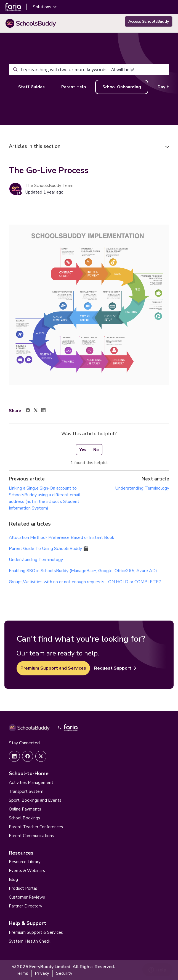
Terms (22, 973)
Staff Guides (31, 87)
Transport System (26, 791)
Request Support (115, 668)
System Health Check (30, 941)
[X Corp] (36, 411)
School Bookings (24, 818)
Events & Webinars (27, 871)
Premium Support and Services (53, 668)
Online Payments (25, 809)
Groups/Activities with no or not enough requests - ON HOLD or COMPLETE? (85, 582)
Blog (13, 879)
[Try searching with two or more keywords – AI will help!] (89, 70)
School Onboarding (122, 87)
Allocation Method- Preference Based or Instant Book (62, 537)
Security (64, 973)
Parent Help (74, 87)
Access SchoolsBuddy (149, 21)
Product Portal (23, 888)
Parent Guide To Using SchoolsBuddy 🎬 (49, 549)
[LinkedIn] (43, 411)
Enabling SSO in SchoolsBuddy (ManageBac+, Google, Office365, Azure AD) (83, 571)
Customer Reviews (27, 897)
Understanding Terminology (142, 488)
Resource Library (25, 862)
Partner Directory (26, 906)
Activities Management (31, 783)
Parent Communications (31, 836)
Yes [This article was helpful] (83, 450)
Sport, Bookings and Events (35, 800)
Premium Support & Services (36, 932)
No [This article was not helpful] (96, 450)
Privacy (42, 973)
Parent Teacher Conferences (36, 827)
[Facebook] (28, 411)
